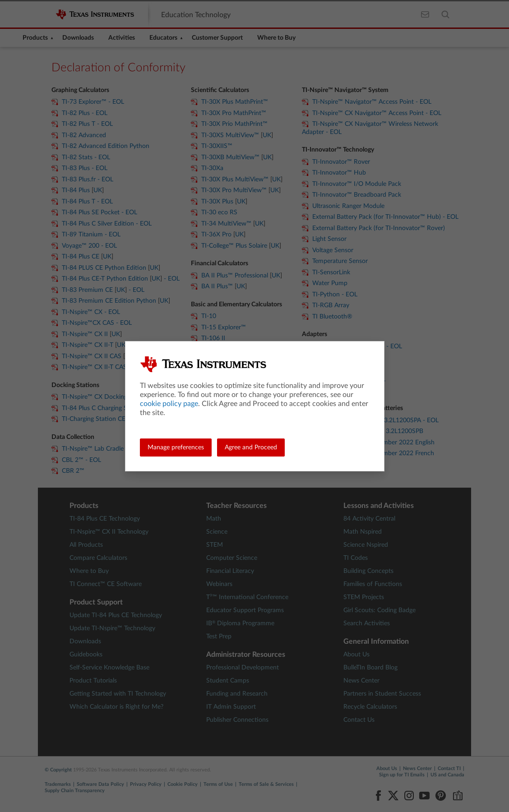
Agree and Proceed (251, 448)
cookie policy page (169, 404)
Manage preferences (176, 448)
